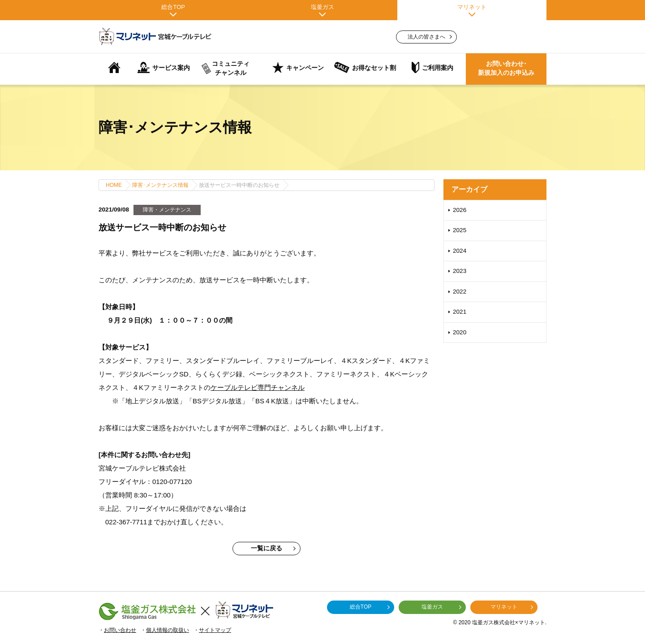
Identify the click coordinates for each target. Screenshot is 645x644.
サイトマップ (215, 630)
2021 (460, 312)
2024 (460, 251)
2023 (460, 271)
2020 (460, 332)
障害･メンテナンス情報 (160, 185)
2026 (460, 210)
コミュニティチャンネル (226, 68)
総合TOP (173, 10)
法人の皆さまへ (430, 37)
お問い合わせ (120, 630)
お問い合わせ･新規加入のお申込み (506, 68)
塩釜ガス (322, 10)
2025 (460, 230)
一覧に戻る (273, 548)
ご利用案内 (432, 67)
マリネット (472, 10)
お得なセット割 (365, 67)
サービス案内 (164, 67)
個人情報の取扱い (168, 630)
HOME (114, 185)
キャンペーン (298, 67)
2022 (460, 292)
